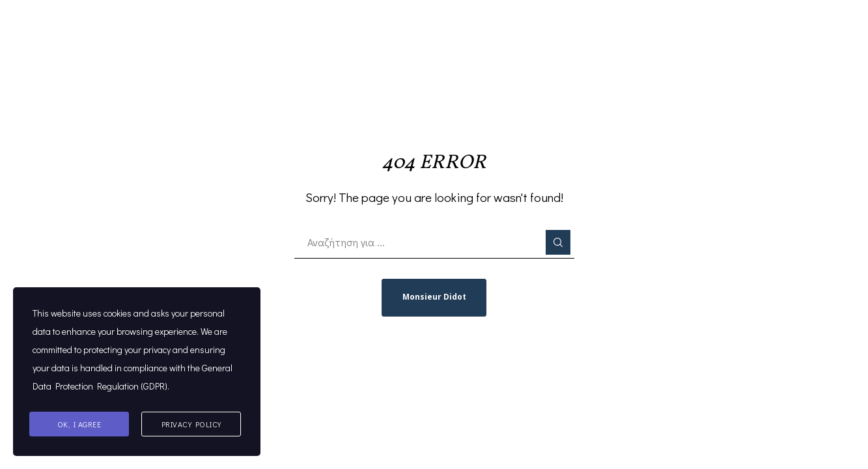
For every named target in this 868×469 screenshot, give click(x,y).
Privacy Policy (191, 424)
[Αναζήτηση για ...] (434, 242)
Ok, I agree (79, 424)
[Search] (558, 242)
